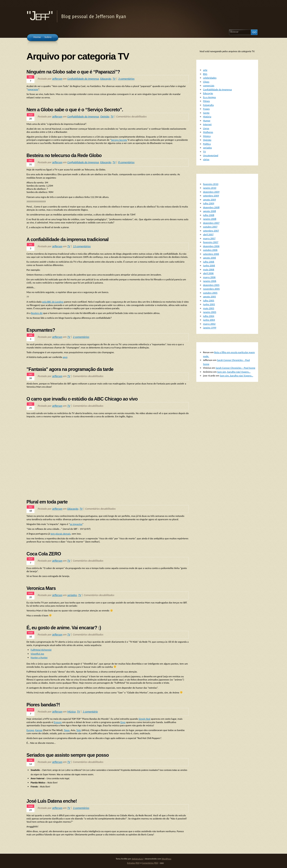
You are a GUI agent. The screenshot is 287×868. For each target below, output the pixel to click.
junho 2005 (209, 304)
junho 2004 (209, 320)
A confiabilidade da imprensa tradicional (67, 239)
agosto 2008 (209, 211)
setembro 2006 (211, 254)
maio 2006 (209, 269)
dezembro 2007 (211, 223)
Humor (207, 121)
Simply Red (144, 719)
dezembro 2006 (211, 246)
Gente (206, 113)
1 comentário (90, 712)
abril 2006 (208, 273)
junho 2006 (209, 265)
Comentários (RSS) (150, 863)
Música (72, 712)
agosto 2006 (209, 258)
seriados (72, 595)
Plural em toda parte (47, 502)
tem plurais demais (61, 534)
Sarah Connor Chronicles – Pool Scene (235, 368)
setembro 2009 (211, 196)
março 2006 (209, 277)
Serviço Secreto (119, 140)
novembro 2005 (211, 289)
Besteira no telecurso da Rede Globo (64, 155)
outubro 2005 (210, 293)
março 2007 (209, 238)
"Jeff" (39, 16)
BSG (205, 74)
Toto (79, 730)
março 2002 (209, 324)
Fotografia (208, 105)
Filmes (206, 101)
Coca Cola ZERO (44, 554)
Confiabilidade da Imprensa (83, 79)
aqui (65, 357)
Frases (206, 109)
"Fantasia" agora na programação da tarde (70, 369)
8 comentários (126, 162)
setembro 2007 (211, 231)
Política (207, 144)
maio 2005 (209, 308)
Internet (207, 124)
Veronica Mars (41, 588)
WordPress (166, 859)
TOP (162, 863)
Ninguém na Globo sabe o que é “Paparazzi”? (73, 72)
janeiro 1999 (210, 328)
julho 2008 (209, 215)
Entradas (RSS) (134, 863)
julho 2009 (209, 203)
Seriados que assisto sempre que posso (68, 755)
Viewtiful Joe (37, 654)
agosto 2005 (209, 297)
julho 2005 (209, 301)
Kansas (39, 730)
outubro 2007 (210, 227)
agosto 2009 (209, 200)
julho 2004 (209, 316)
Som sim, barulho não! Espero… (234, 372)
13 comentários (82, 246)
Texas (67, 730)
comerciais (209, 86)
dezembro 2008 (211, 207)
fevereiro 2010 (211, 184)
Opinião (105, 116)
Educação (106, 79)
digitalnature (137, 859)
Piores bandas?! (43, 705)
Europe (30, 730)
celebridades (210, 78)
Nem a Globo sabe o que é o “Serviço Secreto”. (75, 110)
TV (114, 79)
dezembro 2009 (211, 192)
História (207, 117)
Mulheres (208, 132)
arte (205, 70)
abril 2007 (208, 234)
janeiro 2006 (210, 281)
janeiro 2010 (210, 188)
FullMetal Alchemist (41, 650)
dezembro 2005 (211, 285)
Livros (206, 128)
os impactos (76, 524)
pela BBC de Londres (53, 302)
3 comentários (126, 79)
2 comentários (81, 337)
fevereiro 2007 (211, 242)
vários (206, 159)
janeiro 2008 (210, 219)
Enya (123, 722)
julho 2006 (209, 262)
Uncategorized (211, 155)
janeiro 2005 (210, 312)
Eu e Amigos (209, 97)
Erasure (58, 722)
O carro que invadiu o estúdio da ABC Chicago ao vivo (82, 399)
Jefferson (57, 79)
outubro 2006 (210, 250)
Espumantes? (41, 330)
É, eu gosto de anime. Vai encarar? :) (64, 628)
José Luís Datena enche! (52, 801)
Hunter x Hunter (39, 657)
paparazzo (33, 89)
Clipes (206, 82)
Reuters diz (37, 313)
